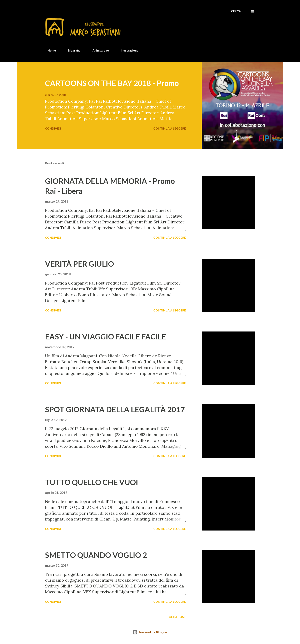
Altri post (177, 617)
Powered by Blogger (150, 632)
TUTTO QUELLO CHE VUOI (92, 482)
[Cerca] (236, 11)
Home (49, 50)
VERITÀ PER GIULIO (79, 264)
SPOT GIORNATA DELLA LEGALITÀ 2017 (115, 409)
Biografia (72, 50)
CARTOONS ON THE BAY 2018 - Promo (112, 83)
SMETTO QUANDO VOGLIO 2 (96, 555)
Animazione (98, 50)
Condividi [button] (53, 128)
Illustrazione (127, 50)
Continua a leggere (170, 128)
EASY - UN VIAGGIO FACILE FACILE (106, 336)
